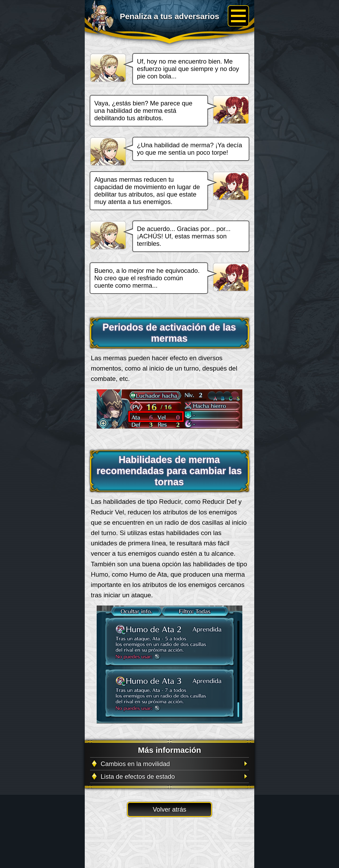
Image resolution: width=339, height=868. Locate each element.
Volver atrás (170, 809)
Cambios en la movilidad (135, 764)
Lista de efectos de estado (138, 776)
